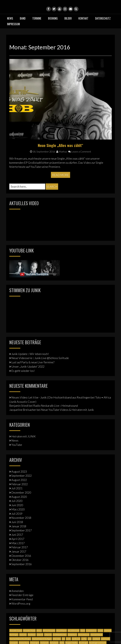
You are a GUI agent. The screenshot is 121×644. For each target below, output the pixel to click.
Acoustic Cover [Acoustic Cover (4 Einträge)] (16, 631)
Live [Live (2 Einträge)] (90, 639)
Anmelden (17, 591)
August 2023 (19, 471)
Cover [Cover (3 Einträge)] (100, 631)
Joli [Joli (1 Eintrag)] (63, 639)
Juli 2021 (17, 488)
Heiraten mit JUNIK (24, 436)
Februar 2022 (20, 484)
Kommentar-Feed (22, 599)
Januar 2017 (19, 551)
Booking (53, 18)
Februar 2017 (20, 547)
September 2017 (22, 530)
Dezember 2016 (21, 556)
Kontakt (83, 18)
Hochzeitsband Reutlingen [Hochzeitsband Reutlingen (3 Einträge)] (20, 639)
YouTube (17, 445)
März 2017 (18, 543)
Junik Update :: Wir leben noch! (30, 354)
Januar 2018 (19, 526)
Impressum (13, 24)
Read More (60, 175)
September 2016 (22, 564)
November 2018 (21, 518)
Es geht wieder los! (23, 371)
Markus (62, 151)
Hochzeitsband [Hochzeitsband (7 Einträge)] (97, 635)
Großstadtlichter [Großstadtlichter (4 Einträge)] (60, 635)
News (10, 18)
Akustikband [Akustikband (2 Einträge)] (61, 631)
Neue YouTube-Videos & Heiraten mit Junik (67, 410)
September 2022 (22, 476)
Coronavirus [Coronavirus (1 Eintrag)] (91, 631)
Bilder (68, 18)
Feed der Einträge (22, 595)
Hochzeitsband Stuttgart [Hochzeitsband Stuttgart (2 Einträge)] (42, 639)
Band (23, 18)
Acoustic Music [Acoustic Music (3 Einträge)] (29, 631)
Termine (37, 18)
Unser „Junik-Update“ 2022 (28, 366)
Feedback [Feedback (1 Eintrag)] (32, 635)
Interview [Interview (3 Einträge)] (57, 639)
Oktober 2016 (20, 560)
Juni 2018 (17, 522)
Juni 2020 (17, 505)
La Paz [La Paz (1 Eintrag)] (84, 639)
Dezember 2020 (21, 492)
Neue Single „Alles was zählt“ (60, 145)
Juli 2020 (17, 501)
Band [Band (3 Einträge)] (83, 631)
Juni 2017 (17, 535)
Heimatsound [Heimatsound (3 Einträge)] (84, 635)
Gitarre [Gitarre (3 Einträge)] (40, 635)
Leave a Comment (80, 151)
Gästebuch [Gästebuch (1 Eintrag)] (72, 635)
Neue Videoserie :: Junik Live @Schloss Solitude (40, 358)
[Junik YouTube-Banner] (35, 268)
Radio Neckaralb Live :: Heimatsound (56, 406)
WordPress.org (21, 603)
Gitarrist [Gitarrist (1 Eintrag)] (48, 635)
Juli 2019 (17, 514)
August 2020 (19, 497)
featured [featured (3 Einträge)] (23, 635)
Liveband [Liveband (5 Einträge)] (96, 639)
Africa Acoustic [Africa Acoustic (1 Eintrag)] (49, 631)
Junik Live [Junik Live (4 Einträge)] (76, 639)
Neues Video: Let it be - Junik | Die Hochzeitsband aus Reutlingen (51, 397)
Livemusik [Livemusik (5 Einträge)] (105, 639)
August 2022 (19, 480)
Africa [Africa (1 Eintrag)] (39, 631)
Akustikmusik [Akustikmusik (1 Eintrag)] (73, 631)
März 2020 (18, 509)
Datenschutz (103, 18)
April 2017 (18, 539)
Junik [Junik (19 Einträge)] (68, 639)
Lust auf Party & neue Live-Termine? (33, 362)
